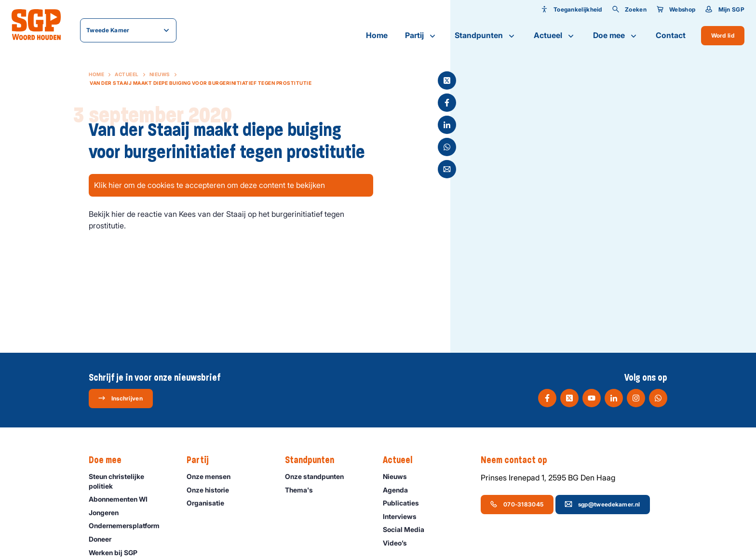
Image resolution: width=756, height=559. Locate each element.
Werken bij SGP (117, 552)
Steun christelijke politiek (130, 481)
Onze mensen (213, 476)
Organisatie (210, 503)
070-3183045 (517, 504)
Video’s (399, 543)
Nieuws (160, 74)
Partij (421, 36)
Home (377, 35)
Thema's (303, 490)
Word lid (723, 35)
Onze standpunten (319, 476)
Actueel (555, 36)
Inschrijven (120, 398)
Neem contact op (519, 460)
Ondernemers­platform (128, 526)
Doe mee (616, 36)
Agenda (400, 490)
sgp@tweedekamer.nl (602, 504)
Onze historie (212, 490)
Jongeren (108, 512)
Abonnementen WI (122, 499)
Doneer (104, 539)
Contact (671, 35)
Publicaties (405, 503)
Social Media (408, 529)
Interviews (404, 516)
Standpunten (486, 36)
